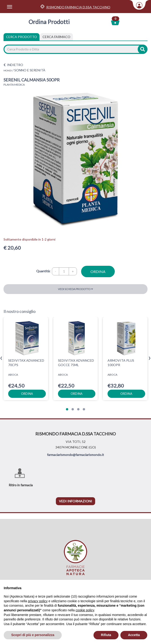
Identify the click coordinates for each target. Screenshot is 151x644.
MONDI (8, 70)
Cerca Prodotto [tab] (22, 37)
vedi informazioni (75, 501)
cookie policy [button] (85, 610)
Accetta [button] (134, 635)
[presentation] (1, 358)
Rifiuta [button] (106, 635)
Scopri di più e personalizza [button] (33, 635)
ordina (98, 271)
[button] (67, 409)
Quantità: (43, 271)
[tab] (56, 37)
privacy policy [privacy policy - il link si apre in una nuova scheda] (38, 601)
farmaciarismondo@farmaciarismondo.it (75, 455)
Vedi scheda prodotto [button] (75, 289)
